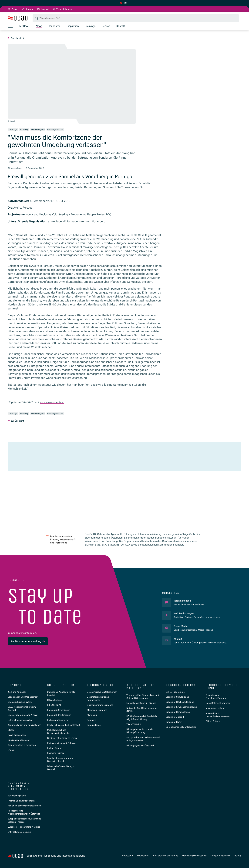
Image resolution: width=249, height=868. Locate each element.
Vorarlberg (28, 130)
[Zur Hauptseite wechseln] (124, 3)
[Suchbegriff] (136, 18)
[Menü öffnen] (10, 27)
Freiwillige (14, 130)
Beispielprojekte (44, 130)
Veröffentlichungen (184, 613)
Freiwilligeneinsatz (65, 130)
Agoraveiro (33, 216)
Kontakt (178, 639)
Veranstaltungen (183, 601)
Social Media (181, 626)
